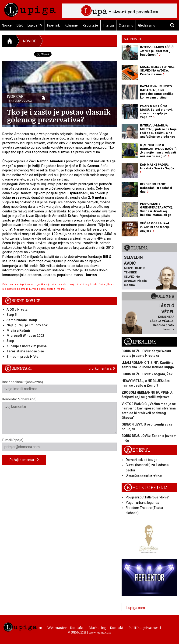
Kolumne (71, 25)
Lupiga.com (136, 608)
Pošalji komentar (24, 460)
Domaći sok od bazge (142, 460)
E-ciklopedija (146, 488)
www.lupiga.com (100, 632)
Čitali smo (126, 25)
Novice (29, 41)
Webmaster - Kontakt (65, 627)
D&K (20, 25)
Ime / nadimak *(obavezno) (60, 387)
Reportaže (90, 25)
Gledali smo (147, 25)
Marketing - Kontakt (106, 627)
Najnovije (133, 39)
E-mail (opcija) (60, 445)
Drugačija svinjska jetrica (144, 475)
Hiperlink (53, 25)
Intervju (108, 25)
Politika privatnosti (145, 627)
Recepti (137, 450)
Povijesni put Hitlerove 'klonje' (147, 497)
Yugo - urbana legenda (142, 503)
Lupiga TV (35, 25)
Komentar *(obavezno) (60, 416)
